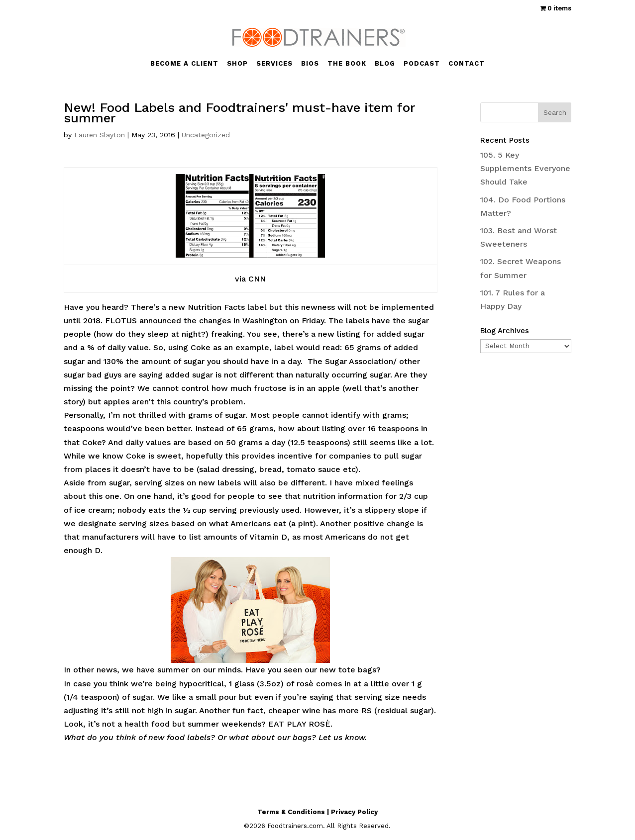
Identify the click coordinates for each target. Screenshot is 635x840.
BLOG (385, 64)
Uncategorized (206, 135)
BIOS (310, 64)
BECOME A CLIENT (184, 64)
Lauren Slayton (100, 135)
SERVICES (274, 64)
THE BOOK (347, 64)
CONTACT (467, 64)
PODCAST (422, 64)
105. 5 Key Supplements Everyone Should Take (525, 168)
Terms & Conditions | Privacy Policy (317, 812)
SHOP (237, 64)
